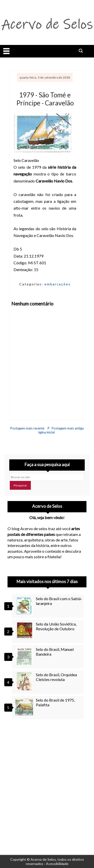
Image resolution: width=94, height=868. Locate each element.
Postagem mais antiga (68, 428)
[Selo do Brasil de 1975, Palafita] (25, 707)
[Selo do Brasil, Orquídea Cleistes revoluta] (25, 681)
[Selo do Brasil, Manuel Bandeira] (25, 656)
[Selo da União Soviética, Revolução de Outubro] (25, 631)
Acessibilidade (57, 864)
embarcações (58, 284)
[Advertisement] (47, 780)
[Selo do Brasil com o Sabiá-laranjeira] (25, 605)
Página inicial (46, 430)
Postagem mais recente (27, 428)
